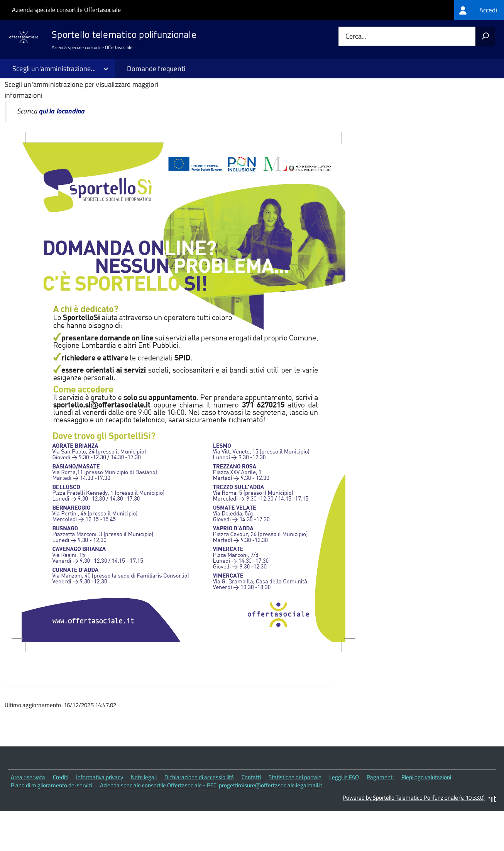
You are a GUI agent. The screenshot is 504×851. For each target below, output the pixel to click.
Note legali (144, 816)
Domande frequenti (156, 69)
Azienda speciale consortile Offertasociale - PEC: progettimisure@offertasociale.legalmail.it (211, 825)
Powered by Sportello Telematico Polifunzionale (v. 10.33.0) (414, 837)
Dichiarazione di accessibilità (199, 816)
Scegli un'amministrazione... (54, 69)
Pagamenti (380, 816)
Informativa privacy (100, 816)
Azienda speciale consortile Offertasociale (66, 10)
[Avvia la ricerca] (485, 36)
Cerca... (356, 36)
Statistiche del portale (295, 816)
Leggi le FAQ (344, 816)
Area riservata (28, 816)
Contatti (251, 816)
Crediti (61, 816)
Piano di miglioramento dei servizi (52, 825)
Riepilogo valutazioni (426, 816)
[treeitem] (479, 10)
